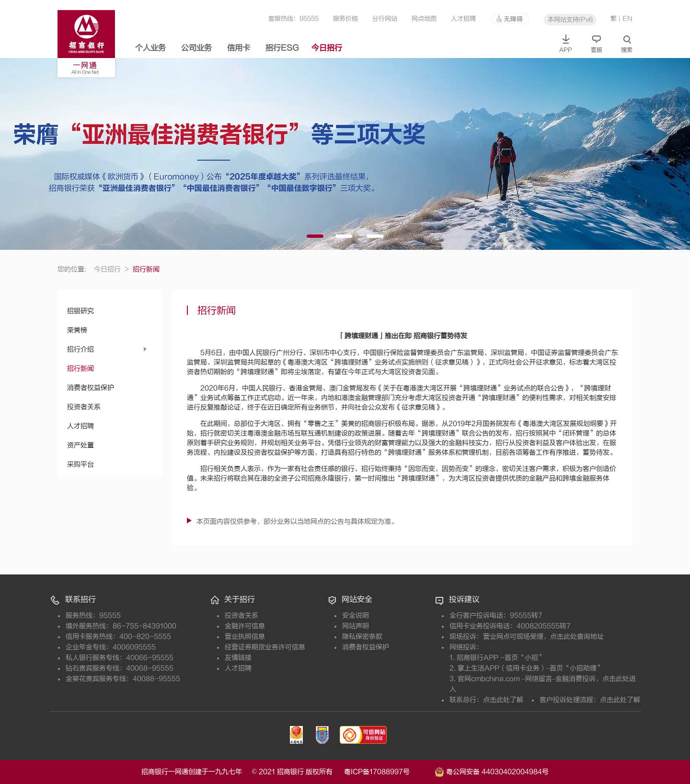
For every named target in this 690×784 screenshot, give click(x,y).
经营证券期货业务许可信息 (265, 647)
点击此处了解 (503, 700)
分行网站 (385, 18)
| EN (626, 18)
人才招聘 (463, 18)
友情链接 (238, 658)
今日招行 (327, 48)
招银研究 (80, 311)
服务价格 (345, 18)
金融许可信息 (245, 626)
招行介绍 (80, 349)
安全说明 (356, 615)
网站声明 (356, 626)
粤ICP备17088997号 (388, 772)
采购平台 (80, 464)
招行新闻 (80, 369)
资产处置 (80, 445)
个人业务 (150, 48)
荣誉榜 (77, 330)
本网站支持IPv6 (570, 19)
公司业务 (196, 48)
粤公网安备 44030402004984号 (492, 771)
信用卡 (239, 48)
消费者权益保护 (91, 388)
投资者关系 (84, 407)
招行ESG (282, 48)
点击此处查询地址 (577, 637)
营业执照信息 (245, 637)
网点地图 (424, 18)
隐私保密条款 (362, 637)
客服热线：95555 (293, 18)
